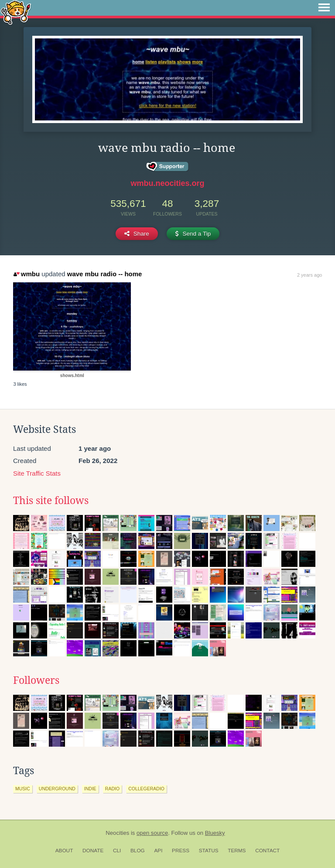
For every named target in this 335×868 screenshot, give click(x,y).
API (158, 851)
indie (90, 789)
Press (181, 851)
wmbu (27, 274)
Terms (237, 851)
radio (112, 789)
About (64, 851)
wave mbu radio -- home (105, 274)
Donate (93, 851)
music (23, 789)
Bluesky (215, 833)
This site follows (51, 501)
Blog (138, 851)
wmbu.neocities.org (167, 183)
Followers (36, 680)
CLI (117, 851)
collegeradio (146, 789)
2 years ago (309, 275)
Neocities (117, 833)
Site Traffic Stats (37, 473)
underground (57, 789)
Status (209, 851)
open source (152, 833)
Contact (267, 851)
